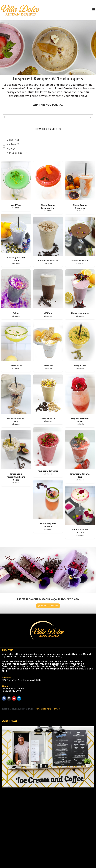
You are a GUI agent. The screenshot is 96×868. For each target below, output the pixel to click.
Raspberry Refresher (48, 471)
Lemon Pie (48, 366)
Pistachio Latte (48, 419)
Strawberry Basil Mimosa (48, 525)
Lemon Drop (16, 366)
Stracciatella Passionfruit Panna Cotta (16, 477)
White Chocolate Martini (80, 531)
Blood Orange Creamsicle (80, 207)
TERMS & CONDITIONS (44, 709)
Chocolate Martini (80, 261)
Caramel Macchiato (48, 261)
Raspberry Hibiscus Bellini (80, 420)
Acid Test (16, 205)
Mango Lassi (80, 366)
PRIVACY (57, 709)
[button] (48, 140)
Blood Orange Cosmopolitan (48, 207)
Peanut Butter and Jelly (16, 420)
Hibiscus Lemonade (80, 313)
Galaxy (16, 313)
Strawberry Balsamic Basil (80, 476)
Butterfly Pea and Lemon (16, 259)
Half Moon (48, 313)
